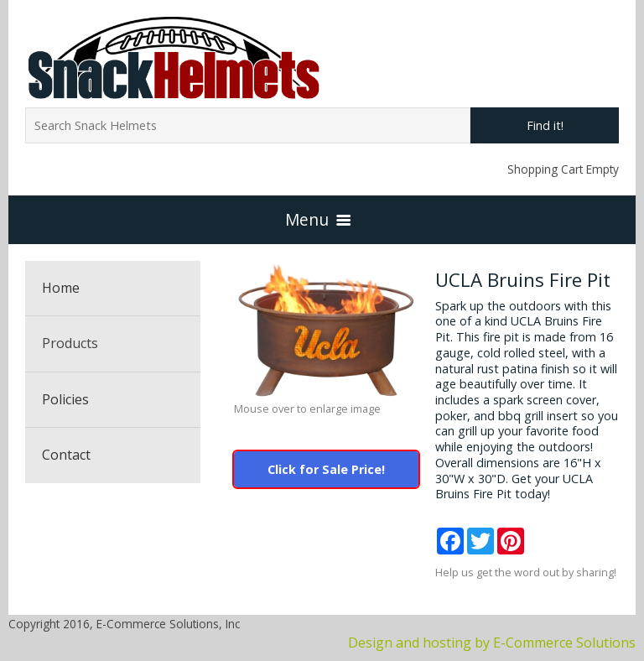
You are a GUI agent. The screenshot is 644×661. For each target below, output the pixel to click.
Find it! (545, 125)
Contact (66, 455)
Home (61, 288)
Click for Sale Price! (326, 469)
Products (70, 343)
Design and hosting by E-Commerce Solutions (492, 643)
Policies (65, 399)
